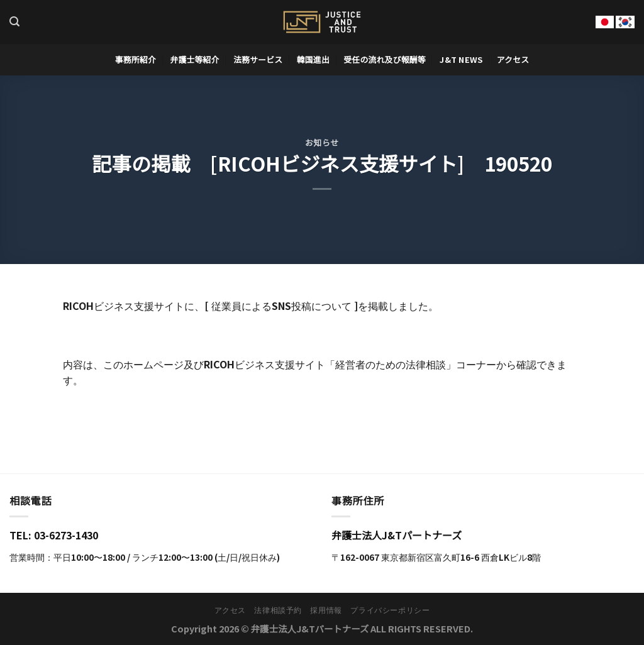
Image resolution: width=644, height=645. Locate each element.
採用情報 (326, 610)
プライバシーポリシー (390, 610)
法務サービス (258, 59)
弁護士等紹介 (194, 59)
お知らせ (322, 142)
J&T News (461, 59)
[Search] (14, 22)
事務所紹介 (136, 59)
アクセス (513, 59)
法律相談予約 (278, 610)
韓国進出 (313, 59)
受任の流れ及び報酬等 (385, 59)
